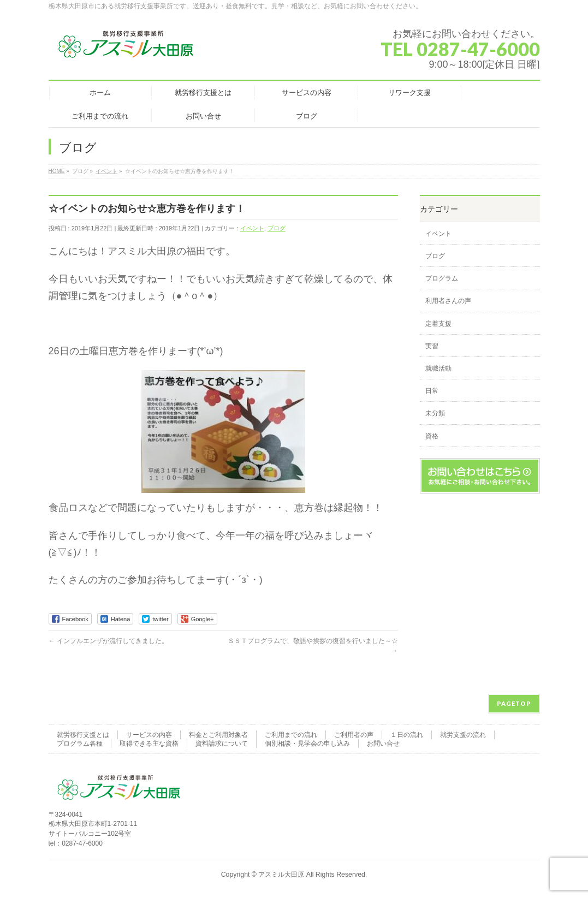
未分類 (435, 413)
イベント (252, 228)
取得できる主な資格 (149, 744)
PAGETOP (514, 703)
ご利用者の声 (354, 735)
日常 (432, 391)
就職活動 (438, 368)
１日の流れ (407, 735)
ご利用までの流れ (291, 735)
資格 (432, 436)
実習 (432, 346)
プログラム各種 (80, 744)
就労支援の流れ (463, 735)
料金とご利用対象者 (218, 735)
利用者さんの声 (448, 301)
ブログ (277, 228)
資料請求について (222, 744)
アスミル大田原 (281, 875)
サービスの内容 (149, 735)
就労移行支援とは (83, 735)
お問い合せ (383, 744)
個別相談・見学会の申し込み (307, 744)
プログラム (442, 278)
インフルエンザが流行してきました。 (108, 641)
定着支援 (438, 324)
